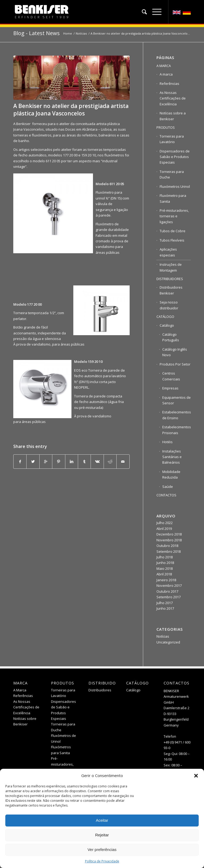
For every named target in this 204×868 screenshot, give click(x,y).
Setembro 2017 (169, 597)
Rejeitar (102, 835)
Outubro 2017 (167, 591)
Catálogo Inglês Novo (175, 352)
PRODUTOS (166, 127)
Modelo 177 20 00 (27, 304)
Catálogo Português (171, 337)
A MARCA (164, 66)
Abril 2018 (164, 574)
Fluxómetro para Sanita (173, 198)
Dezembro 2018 (169, 534)
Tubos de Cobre (173, 231)
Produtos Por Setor (175, 364)
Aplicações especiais (168, 252)
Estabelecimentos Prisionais (177, 430)
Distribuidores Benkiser (171, 290)
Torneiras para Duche (172, 174)
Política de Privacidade (102, 861)
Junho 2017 (165, 608)
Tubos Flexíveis (172, 240)
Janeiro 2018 (166, 580)
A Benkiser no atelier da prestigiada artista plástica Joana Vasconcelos (71, 109)
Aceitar (102, 820)
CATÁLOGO (165, 317)
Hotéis (167, 442)
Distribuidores (100, 690)
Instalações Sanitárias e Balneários (172, 457)
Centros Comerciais (171, 376)
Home (68, 33)
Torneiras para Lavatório (172, 139)
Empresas (170, 388)
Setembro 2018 (169, 551)
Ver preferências (102, 850)
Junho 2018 (165, 563)
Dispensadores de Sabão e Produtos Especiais (175, 157)
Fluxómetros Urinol (175, 186)
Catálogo (167, 325)
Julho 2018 (165, 557)
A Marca (20, 690)
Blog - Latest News (37, 33)
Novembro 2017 (169, 585)
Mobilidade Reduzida (171, 474)
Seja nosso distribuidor (169, 305)
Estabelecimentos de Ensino (177, 415)
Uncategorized (168, 642)
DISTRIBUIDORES (170, 279)
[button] (196, 776)
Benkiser (23, 124)
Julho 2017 (165, 603)
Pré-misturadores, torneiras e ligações (174, 216)
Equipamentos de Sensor (177, 400)
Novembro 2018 (169, 540)
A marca (166, 74)
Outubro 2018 (167, 546)
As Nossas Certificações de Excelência (173, 98)
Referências (169, 84)
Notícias (81, 33)
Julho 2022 (165, 523)
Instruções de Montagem (171, 267)
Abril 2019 (164, 529)
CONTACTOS (166, 495)
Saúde (168, 487)
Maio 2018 (165, 568)
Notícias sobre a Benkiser (173, 116)
